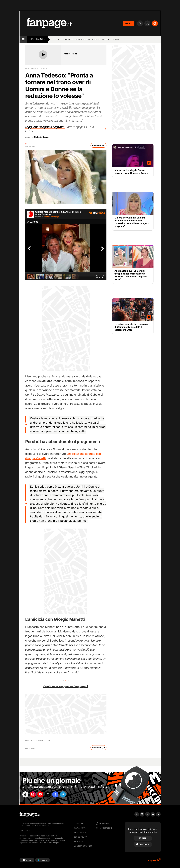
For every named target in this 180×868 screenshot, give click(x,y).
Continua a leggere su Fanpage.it (66, 686)
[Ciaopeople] (154, 861)
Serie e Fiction (83, 39)
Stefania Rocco (41, 137)
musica (106, 39)
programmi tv (65, 39)
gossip (115, 39)
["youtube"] (42, 795)
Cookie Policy (80, 837)
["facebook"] (58, 795)
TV (55, 39)
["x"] (50, 795)
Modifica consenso (83, 846)
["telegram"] (66, 795)
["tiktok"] (26, 795)
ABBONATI (129, 23)
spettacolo (37, 39)
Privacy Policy (81, 832)
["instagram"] (34, 795)
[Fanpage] (30, 814)
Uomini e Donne (44, 740)
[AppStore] (27, 860)
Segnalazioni (80, 828)
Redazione (79, 841)
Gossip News (30, 740)
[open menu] (23, 39)
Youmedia (78, 823)
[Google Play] (43, 860)
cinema (96, 39)
